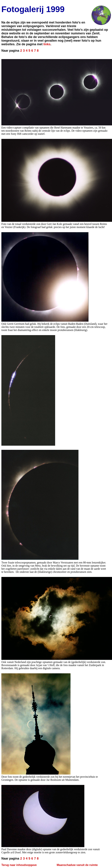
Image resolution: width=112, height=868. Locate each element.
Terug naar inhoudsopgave (19, 865)
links (47, 44)
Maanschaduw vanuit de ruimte (77, 865)
